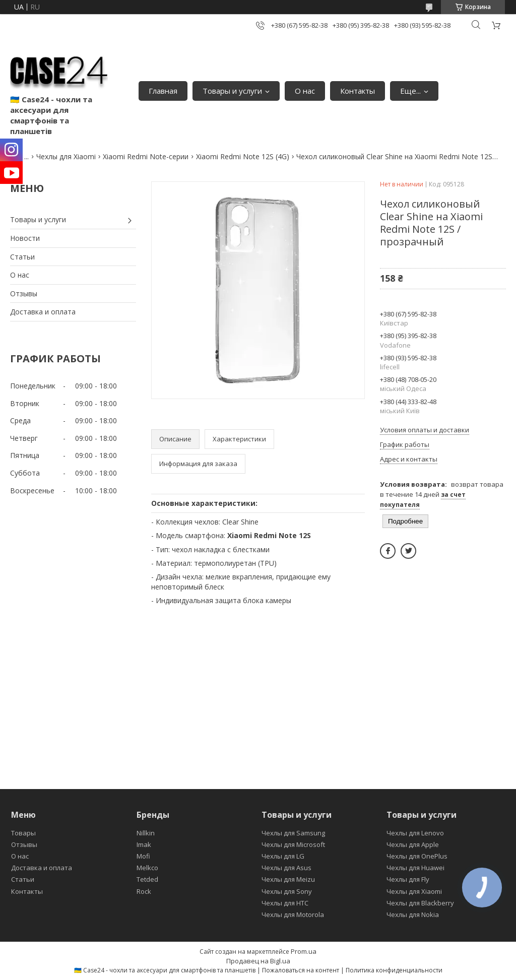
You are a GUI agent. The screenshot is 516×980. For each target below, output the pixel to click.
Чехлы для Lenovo (415, 833)
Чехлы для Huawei (415, 868)
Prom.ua (304, 951)
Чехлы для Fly (408, 879)
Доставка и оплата (43, 312)
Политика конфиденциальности (394, 970)
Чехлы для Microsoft (293, 844)
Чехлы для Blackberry (420, 903)
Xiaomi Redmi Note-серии (146, 156)
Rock (144, 891)
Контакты (358, 91)
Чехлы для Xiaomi (66, 156)
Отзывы (24, 293)
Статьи (22, 257)
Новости (25, 238)
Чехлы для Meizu (288, 879)
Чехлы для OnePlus (417, 856)
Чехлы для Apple (413, 844)
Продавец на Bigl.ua (258, 961)
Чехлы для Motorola (293, 914)
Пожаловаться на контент (301, 970)
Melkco (147, 868)
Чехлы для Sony (287, 891)
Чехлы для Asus (286, 868)
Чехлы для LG (283, 856)
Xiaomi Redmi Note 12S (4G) (243, 156)
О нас (305, 91)
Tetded (147, 879)
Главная (163, 91)
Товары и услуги (232, 91)
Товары (23, 833)
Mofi (143, 856)
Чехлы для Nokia (413, 914)
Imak (144, 844)
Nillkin (146, 833)
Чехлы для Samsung (293, 833)
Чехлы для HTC (285, 903)
